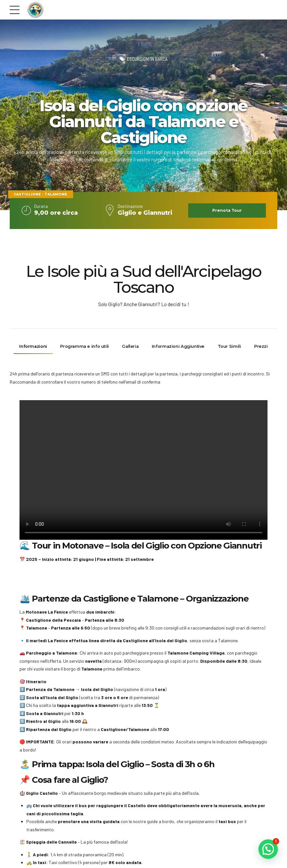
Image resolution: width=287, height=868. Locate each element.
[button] (268, 849)
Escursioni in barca (147, 59)
